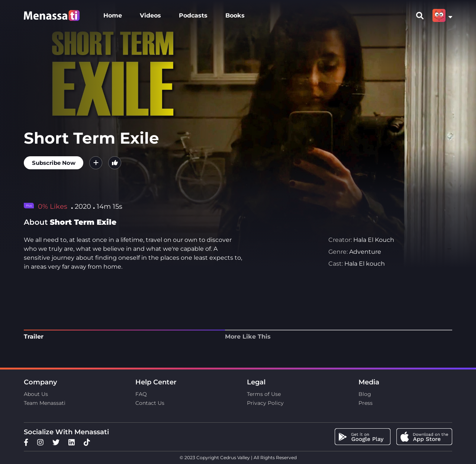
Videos (150, 15)
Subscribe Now (54, 163)
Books (235, 15)
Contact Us (150, 403)
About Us (36, 394)
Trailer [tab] (34, 337)
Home (113, 15)
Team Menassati (45, 403)
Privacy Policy (265, 403)
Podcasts (193, 15)
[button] (96, 163)
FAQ (141, 394)
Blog (365, 394)
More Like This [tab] (248, 337)
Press (366, 403)
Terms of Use (264, 394)
